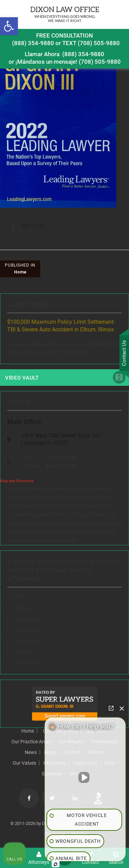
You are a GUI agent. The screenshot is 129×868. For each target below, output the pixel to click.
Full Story (76, 353)
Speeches (24, 652)
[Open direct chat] (111, 708)
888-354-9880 (62, 466)
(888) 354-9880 (33, 43)
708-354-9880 (62, 457)
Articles (22, 608)
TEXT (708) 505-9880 (91, 43)
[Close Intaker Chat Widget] (122, 708)
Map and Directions (17, 481)
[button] (9, 26)
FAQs (20, 597)
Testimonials (28, 619)
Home (28, 731)
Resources (25, 641)
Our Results (26, 630)
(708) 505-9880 (100, 62)
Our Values (26, 663)
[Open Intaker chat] (56, 864)
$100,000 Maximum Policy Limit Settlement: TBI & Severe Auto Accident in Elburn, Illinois (61, 326)
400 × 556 (33, 226)
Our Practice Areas (31, 742)
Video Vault (22, 378)
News (31, 752)
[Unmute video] (85, 777)
